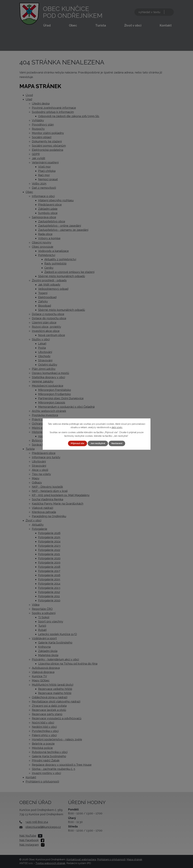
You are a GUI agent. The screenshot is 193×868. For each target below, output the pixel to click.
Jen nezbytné (98, 443)
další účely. (117, 427)
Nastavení (117, 443)
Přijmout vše (77, 443)
